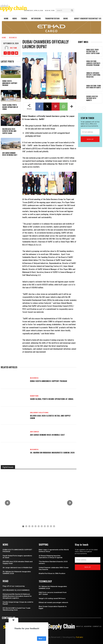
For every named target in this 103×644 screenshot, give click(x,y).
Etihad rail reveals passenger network (53, 602)
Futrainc (80, 637)
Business (13, 38)
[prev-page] (80, 109)
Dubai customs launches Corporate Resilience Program (93, 63)
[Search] (72, 10)
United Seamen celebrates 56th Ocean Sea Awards (54, 568)
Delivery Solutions (39, 413)
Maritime (34, 396)
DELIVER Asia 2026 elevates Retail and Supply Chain (9, 131)
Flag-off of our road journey (14, 586)
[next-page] (84, 109)
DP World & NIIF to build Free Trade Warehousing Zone (16, 609)
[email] (90, 132)
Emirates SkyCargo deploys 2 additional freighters (93, 75)
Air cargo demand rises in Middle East (10, 154)
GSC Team (13, 48)
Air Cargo (34, 432)
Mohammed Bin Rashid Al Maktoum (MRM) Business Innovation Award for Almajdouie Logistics (17, 596)
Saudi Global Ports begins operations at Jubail (10, 107)
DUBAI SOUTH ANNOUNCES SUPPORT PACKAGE (10, 83)
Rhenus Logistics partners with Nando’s (92, 98)
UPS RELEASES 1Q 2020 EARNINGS (16, 590)
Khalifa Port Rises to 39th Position (52, 573)
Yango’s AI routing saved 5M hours (52, 598)
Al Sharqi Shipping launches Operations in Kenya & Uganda (51, 557)
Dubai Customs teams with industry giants (94, 87)
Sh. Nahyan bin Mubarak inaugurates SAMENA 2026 (52, 452)
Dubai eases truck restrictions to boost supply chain (93, 52)
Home (4, 38)
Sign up (90, 139)
